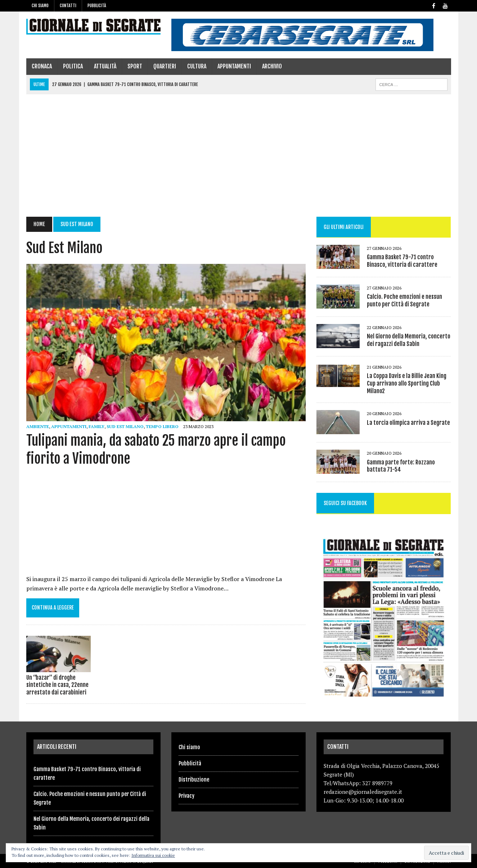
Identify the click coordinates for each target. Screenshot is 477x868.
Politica (73, 66)
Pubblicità (97, 6)
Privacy (186, 796)
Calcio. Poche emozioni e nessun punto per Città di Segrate (404, 300)
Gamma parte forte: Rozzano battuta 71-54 (401, 466)
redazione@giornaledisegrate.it (363, 792)
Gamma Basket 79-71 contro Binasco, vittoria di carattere (402, 261)
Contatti (68, 6)
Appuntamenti (234, 66)
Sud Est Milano (125, 426)
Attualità (105, 66)
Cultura (197, 66)
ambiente (38, 426)
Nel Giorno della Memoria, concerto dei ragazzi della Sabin (409, 340)
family (96, 426)
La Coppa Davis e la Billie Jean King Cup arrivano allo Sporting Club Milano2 (407, 383)
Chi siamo (40, 6)
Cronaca (42, 66)
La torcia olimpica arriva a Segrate (408, 423)
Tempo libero (162, 426)
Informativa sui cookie (153, 855)
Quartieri (165, 66)
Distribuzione (194, 780)
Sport (135, 66)
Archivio (272, 66)
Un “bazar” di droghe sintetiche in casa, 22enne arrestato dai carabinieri (57, 685)
